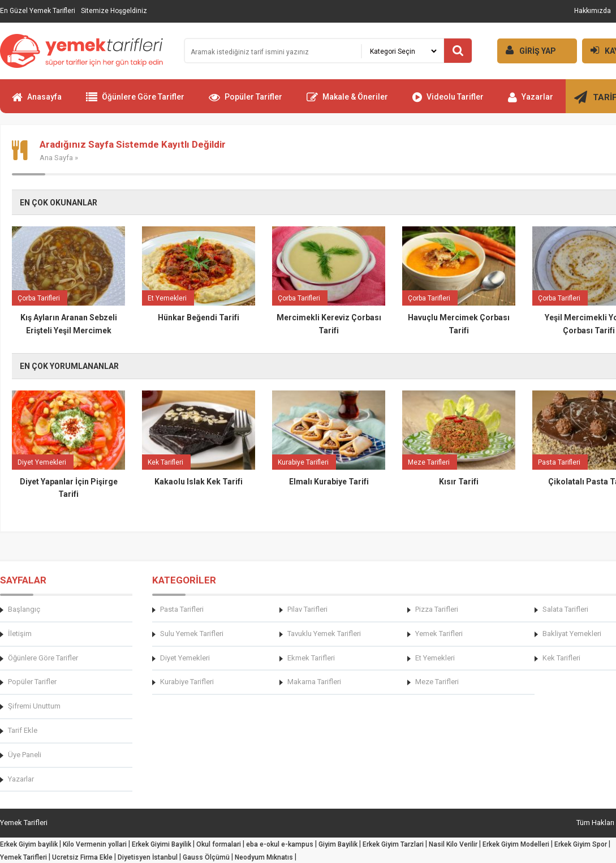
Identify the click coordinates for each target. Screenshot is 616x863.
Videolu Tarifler (448, 102)
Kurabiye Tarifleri (187, 682)
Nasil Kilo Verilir (453, 844)
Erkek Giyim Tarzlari (393, 844)
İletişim (20, 634)
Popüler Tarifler (245, 102)
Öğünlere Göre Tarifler (135, 102)
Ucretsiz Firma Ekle (82, 857)
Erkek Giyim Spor (581, 844)
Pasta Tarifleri (182, 609)
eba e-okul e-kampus (280, 844)
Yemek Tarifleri (439, 634)
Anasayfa (37, 102)
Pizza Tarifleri (437, 609)
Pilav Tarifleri (307, 609)
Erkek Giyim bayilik (29, 844)
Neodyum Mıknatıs (264, 857)
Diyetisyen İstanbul (148, 857)
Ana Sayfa (56, 158)
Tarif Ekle (23, 730)
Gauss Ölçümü (206, 857)
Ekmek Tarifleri (311, 658)
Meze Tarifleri (437, 682)
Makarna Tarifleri (314, 682)
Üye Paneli (25, 755)
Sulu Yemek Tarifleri (192, 634)
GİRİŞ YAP (527, 50)
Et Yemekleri (435, 658)
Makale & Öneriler (347, 102)
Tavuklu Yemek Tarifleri (324, 634)
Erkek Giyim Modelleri (516, 844)
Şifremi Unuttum (34, 706)
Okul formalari (219, 844)
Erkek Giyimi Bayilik (161, 844)
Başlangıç (24, 609)
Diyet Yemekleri (185, 658)
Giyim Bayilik (338, 844)
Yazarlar (531, 102)
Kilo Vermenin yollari (95, 844)
